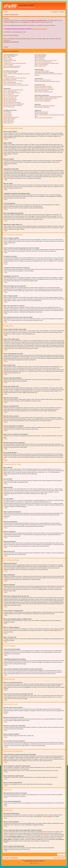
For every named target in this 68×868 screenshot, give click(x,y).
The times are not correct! (9, 77)
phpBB (31, 281)
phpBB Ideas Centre (8, 825)
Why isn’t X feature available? (41, 113)
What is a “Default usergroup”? (41, 65)
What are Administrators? (40, 56)
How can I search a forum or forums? (43, 86)
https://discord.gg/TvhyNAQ (40, 29)
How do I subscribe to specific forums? (43, 100)
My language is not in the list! (10, 79)
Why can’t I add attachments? (10, 100)
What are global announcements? (11, 117)
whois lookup (44, 833)
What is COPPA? (7, 58)
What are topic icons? (8, 123)
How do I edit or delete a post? (10, 91)
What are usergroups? (40, 59)
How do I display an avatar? (10, 82)
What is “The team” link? (40, 66)
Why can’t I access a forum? (10, 98)
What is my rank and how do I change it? (13, 84)
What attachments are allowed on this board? (45, 106)
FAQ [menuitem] (6, 12)
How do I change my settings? (10, 72)
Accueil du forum (14, 15)
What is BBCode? (7, 112)
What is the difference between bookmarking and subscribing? (48, 97)
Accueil (7, 15)
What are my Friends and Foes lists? (43, 80)
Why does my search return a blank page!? (44, 89)
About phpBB (48, 817)
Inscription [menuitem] (55, 12)
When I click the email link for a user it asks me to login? (16, 85)
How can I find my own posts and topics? (44, 92)
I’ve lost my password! (8, 65)
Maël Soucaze (40, 861)
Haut (6, 139)
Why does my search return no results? (43, 88)
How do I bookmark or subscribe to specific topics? (46, 98)
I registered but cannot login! (10, 60)
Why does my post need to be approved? (13, 105)
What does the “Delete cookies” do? (11, 67)
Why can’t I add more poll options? (11, 96)
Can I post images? (8, 116)
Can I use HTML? (7, 113)
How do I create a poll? (9, 94)
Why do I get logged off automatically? (12, 66)
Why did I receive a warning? (10, 101)
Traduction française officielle (31, 861)
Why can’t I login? (7, 62)
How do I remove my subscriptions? (43, 101)
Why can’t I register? (8, 59)
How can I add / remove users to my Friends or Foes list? (47, 81)
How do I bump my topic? (9, 107)
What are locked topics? (9, 122)
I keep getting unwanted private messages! (44, 72)
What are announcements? (9, 119)
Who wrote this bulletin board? (41, 112)
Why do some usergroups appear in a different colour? (47, 63)
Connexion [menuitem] (62, 12)
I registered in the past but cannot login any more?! (15, 63)
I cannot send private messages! (42, 71)
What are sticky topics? (9, 120)
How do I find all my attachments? (42, 107)
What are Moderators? (40, 58)
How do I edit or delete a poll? (10, 97)
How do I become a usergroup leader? (43, 62)
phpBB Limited (44, 815)
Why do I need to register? (9, 56)
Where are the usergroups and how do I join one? (46, 60)
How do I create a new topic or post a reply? (13, 90)
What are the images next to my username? (13, 81)
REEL (32, 863)
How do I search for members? (41, 90)
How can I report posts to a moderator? (12, 103)
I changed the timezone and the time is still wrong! (15, 78)
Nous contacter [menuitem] (58, 858)
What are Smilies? (8, 114)
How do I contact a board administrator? (43, 118)
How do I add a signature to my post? (12, 93)
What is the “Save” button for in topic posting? (14, 104)
